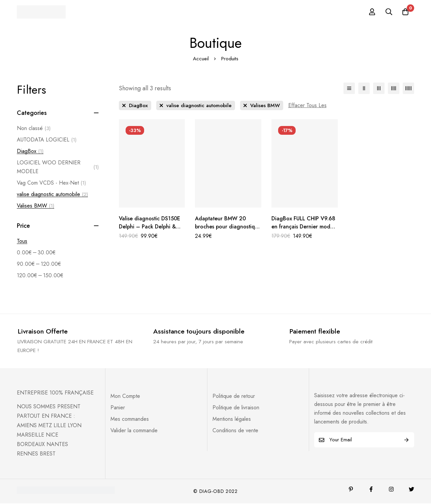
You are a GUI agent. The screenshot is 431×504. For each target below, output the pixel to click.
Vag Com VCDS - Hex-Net (51, 183)
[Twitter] (411, 490)
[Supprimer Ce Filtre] (307, 105)
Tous (22, 241)
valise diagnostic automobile (52, 194)
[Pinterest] (351, 490)
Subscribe (407, 440)
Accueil (201, 59)
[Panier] (405, 12)
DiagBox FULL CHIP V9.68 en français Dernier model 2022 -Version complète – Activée (304, 231)
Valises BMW (36, 206)
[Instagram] (391, 490)
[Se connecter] (372, 12)
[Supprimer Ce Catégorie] (135, 105)
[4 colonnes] (394, 88)
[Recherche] (389, 12)
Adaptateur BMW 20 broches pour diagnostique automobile (226, 227)
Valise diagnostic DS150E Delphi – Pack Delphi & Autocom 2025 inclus (150, 227)
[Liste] (349, 88)
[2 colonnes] (364, 88)
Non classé (34, 128)
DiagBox (30, 151)
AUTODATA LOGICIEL (47, 140)
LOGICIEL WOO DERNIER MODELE (58, 167)
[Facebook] (371, 490)
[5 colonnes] (408, 88)
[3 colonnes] (379, 88)
